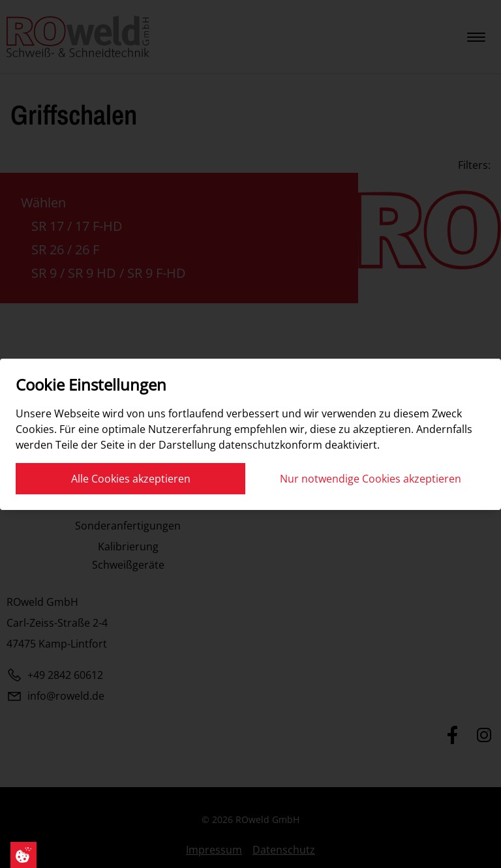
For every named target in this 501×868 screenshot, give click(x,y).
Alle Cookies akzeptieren (131, 479)
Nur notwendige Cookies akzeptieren (371, 479)
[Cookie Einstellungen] (23, 855)
